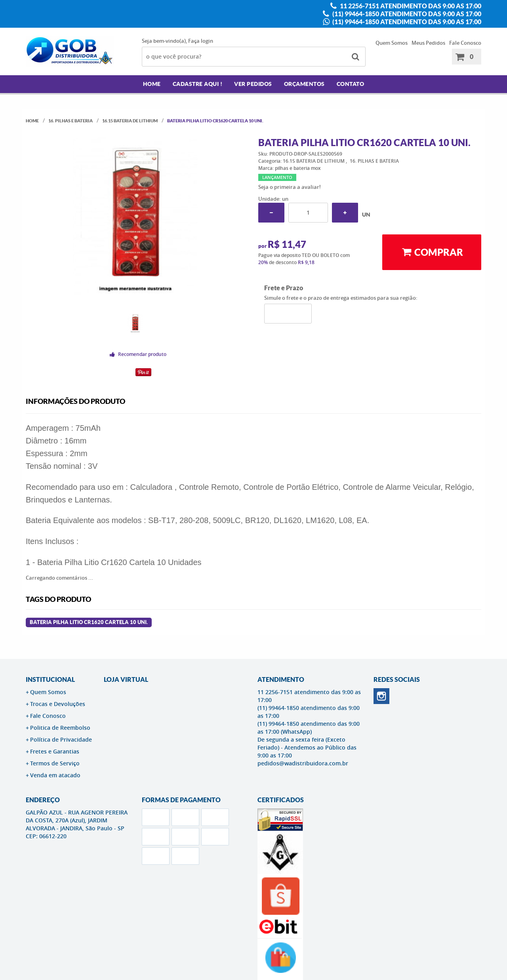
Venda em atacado (55, 775)
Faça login (201, 41)
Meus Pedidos (428, 43)
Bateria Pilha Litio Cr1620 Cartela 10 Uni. (89, 622)
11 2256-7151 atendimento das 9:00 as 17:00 (410, 6)
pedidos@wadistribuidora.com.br (303, 763)
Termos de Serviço (55, 763)
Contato (351, 84)
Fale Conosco (465, 43)
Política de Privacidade (61, 739)
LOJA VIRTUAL (126, 679)
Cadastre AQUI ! (198, 84)
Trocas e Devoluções (58, 704)
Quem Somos (392, 43)
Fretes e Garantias (55, 751)
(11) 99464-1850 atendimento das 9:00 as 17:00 (406, 14)
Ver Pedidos (253, 84)
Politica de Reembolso (60, 728)
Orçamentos (304, 84)
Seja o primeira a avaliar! (290, 187)
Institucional (50, 679)
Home (152, 84)
